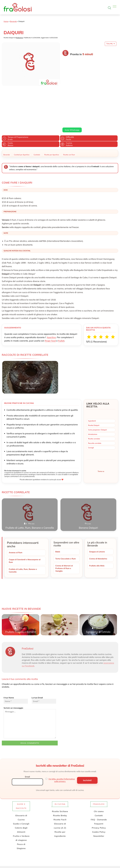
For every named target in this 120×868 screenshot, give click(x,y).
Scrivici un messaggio (30, 681)
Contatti (99, 774)
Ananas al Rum (16, 511)
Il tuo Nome (16, 659)
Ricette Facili (60, 778)
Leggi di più (67, 82)
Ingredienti (92, 379)
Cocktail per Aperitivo (22, 113)
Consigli (91, 406)
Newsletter (99, 795)
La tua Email (44, 659)
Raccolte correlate (95, 401)
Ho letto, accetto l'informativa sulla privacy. (62, 739)
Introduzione (93, 392)
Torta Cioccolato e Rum (66, 517)
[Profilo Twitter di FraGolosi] (50, 859)
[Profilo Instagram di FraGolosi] (62, 859)
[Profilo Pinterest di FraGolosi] (58, 859)
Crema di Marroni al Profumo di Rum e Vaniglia (64, 527)
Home (6, 21)
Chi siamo (99, 770)
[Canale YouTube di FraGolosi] (66, 859)
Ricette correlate (94, 397)
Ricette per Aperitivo (52, 113)
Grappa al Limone (97, 510)
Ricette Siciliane (60, 770)
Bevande (13, 21)
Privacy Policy (99, 786)
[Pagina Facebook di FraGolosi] (54, 859)
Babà (58, 510)
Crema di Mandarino (99, 517)
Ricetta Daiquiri (94, 383)
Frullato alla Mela (97, 524)
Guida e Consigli (21, 782)
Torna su (101, 429)
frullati (61, 299)
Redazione (19, 38)
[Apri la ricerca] (109, 8)
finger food (50, 299)
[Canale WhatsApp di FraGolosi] (70, 859)
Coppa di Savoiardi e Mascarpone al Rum (25, 519)
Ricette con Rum (69, 113)
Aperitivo (51, 295)
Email (27, 735)
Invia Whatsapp (72, 88)
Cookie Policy (99, 790)
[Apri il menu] (115, 7)
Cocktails (37, 113)
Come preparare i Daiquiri (97, 388)
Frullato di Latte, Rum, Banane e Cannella (24, 529)
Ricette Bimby (60, 774)
